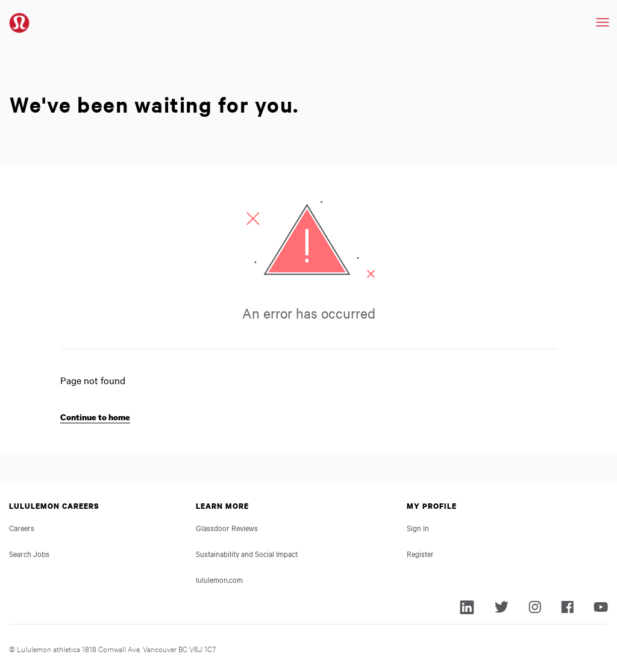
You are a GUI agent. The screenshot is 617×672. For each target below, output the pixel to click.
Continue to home (95, 417)
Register (420, 553)
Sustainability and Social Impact (247, 553)
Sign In (418, 527)
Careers (22, 527)
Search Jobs (29, 553)
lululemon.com (219, 579)
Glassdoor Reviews (227, 527)
